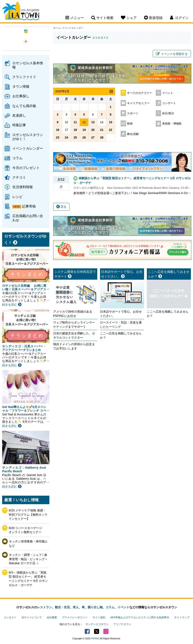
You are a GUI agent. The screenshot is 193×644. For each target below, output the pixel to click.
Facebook (87, 631)
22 (111, 130)
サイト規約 (99, 617)
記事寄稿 (29, 206)
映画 (130, 124)
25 (75, 137)
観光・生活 (62, 607)
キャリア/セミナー (139, 103)
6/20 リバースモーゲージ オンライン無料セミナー (27, 530)
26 (84, 137)
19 (84, 130)
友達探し (19, 115)
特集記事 (19, 125)
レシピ (17, 197)
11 (75, 122)
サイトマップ (182, 617)
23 (58, 137)
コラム (17, 158)
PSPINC (95, 638)
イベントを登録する (172, 54)
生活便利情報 (23, 187)
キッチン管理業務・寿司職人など (28, 544)
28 (102, 137)
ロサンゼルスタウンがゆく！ (28, 137)
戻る (61, 207)
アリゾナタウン (122, 624)
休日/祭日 (168, 113)
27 (93, 137)
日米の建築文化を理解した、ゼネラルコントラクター (74, 335)
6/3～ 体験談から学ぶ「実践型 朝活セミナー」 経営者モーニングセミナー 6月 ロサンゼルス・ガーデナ (28, 579)
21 (102, 130)
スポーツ (133, 113)
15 (111, 122)
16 (58, 130)
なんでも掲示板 (24, 106)
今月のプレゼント (26, 168)
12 (84, 122)
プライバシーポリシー (75, 617)
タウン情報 (21, 86)
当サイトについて (32, 617)
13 (93, 122)
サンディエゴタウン (97, 624)
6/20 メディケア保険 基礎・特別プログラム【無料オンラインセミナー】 (28, 514)
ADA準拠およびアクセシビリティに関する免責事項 (140, 617)
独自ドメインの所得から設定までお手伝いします (74, 346)
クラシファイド (24, 77)
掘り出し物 (95, 607)
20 (93, 130)
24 (66, 137)
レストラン (44, 607)
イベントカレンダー (28, 148)
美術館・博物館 (172, 124)
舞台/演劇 (133, 134)
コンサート (169, 103)
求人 (76, 607)
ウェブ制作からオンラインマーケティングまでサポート (74, 325)
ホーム (57, 28)
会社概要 (52, 617)
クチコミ (19, 177)
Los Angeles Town (21, 12)
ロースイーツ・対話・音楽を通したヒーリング (121, 325)
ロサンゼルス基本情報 (28, 65)
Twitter (97, 631)
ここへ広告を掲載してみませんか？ (121, 335)
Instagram (106, 631)
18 (75, 130)
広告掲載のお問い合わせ (28, 218)
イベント (168, 93)
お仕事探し (21, 96)
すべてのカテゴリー (139, 93)
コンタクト (10, 617)
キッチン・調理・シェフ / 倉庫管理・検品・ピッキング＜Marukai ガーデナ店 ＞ (28, 559)
